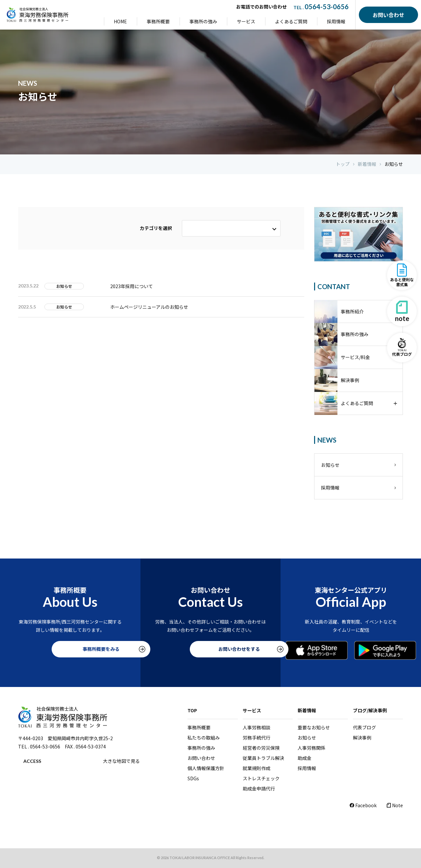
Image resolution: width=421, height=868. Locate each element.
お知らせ (394, 164)
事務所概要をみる (70, 649)
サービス (246, 21)
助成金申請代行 (259, 788)
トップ (343, 164)
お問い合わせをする (210, 649)
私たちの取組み (204, 738)
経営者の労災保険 (261, 748)
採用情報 (336, 21)
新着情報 (367, 164)
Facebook (363, 805)
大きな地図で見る (121, 761)
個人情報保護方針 (206, 768)
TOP (192, 710)
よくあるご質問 (291, 21)
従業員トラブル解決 (263, 758)
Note (395, 805)
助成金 (305, 758)
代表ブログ (364, 727)
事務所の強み (203, 21)
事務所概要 (158, 21)
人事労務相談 (257, 727)
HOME (120, 21)
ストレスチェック (261, 778)
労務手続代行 (257, 738)
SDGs (193, 778)
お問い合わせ (201, 758)
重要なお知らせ (314, 727)
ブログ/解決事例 (370, 710)
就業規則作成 (257, 768)
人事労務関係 (311, 748)
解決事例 (362, 738)
